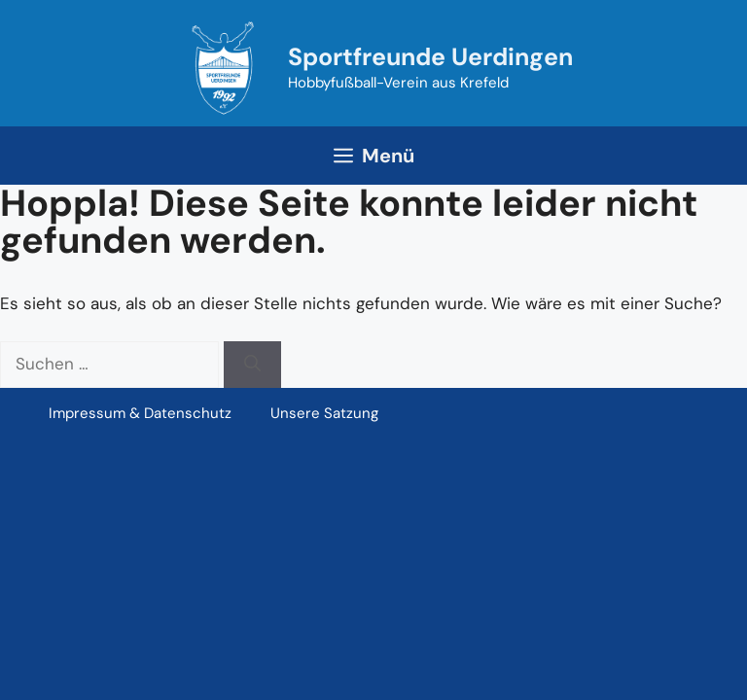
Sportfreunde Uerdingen (430, 57)
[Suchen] (252, 365)
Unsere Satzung (324, 413)
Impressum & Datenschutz (140, 413)
